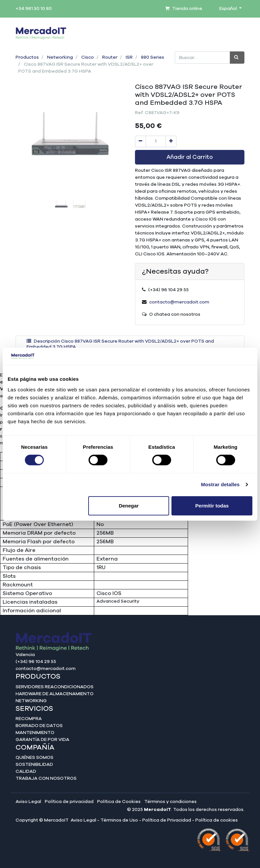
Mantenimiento (35, 733)
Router (110, 57)
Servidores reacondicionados (55, 687)
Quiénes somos (34, 758)
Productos (27, 57)
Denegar (129, 506)
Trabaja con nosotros (46, 778)
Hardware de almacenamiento (55, 694)
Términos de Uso (119, 820)
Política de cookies (217, 820)
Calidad (26, 771)
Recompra (29, 719)
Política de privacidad (69, 802)
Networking (60, 57)
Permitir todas (212, 506)
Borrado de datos (39, 726)
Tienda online (184, 9)
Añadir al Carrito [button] (190, 157)
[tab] (130, 344)
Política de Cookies (119, 802)
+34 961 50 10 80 (34, 9)
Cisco (88, 57)
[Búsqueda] (237, 58)
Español (228, 9)
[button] (24, 149)
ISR (129, 57)
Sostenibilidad (34, 765)
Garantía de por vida (42, 740)
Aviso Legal (28, 802)
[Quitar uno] (140, 141)
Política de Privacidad (167, 820)
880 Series (153, 57)
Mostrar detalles (220, 484)
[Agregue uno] (171, 141)
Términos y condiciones (170, 802)
